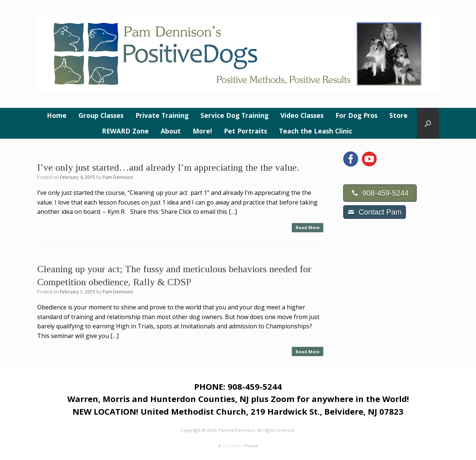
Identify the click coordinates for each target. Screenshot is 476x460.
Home (57, 115)
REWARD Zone (125, 131)
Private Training (162, 115)
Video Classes (302, 115)
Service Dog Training (234, 115)
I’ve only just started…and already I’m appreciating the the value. (168, 168)
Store (398, 115)
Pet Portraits (245, 131)
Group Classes (101, 115)
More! (202, 131)
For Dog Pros (356, 115)
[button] (428, 123)
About (171, 131)
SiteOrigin (232, 446)
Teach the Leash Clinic (316, 131)
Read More (308, 227)
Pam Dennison (118, 177)
